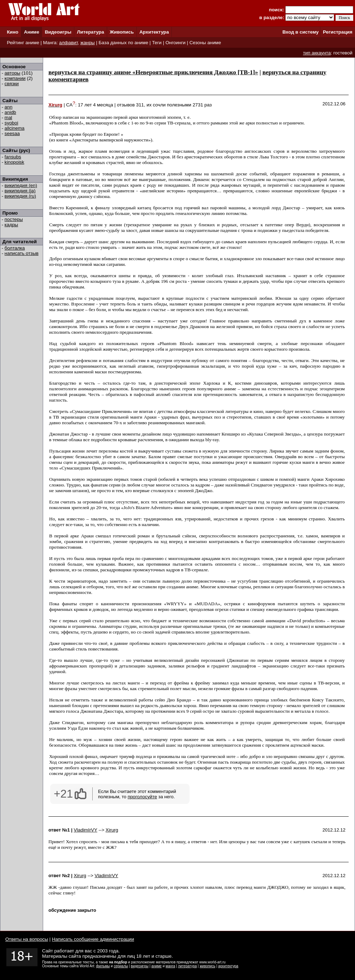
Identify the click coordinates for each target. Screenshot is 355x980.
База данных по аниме (123, 43)
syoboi (11, 123)
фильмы (103, 966)
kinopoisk (14, 162)
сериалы (121, 966)
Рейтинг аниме (23, 43)
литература (187, 966)
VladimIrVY (85, 830)
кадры (11, 225)
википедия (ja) (20, 191)
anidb (10, 112)
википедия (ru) (20, 196)
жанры (88, 43)
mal (8, 118)
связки (12, 84)
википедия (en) (21, 185)
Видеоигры (58, 32)
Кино (13, 32)
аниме (156, 966)
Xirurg (112, 830)
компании (15, 78)
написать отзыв (22, 253)
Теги (157, 43)
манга (170, 966)
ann (8, 107)
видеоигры (140, 966)
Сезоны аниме (205, 43)
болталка (15, 248)
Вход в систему (301, 32)
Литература (91, 32)
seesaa (12, 133)
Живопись (122, 32)
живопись (208, 966)
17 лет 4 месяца (95, 105)
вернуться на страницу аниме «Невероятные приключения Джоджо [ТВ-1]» (153, 72)
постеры (14, 219)
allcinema (14, 128)
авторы (13, 73)
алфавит (68, 43)
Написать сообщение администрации (93, 939)
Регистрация (337, 32)
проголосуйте (142, 797)
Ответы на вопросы (27, 939)
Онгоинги (176, 43)
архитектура (228, 966)
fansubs (13, 157)
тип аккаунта (317, 53)
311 (140, 105)
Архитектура (154, 32)
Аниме (32, 32)
